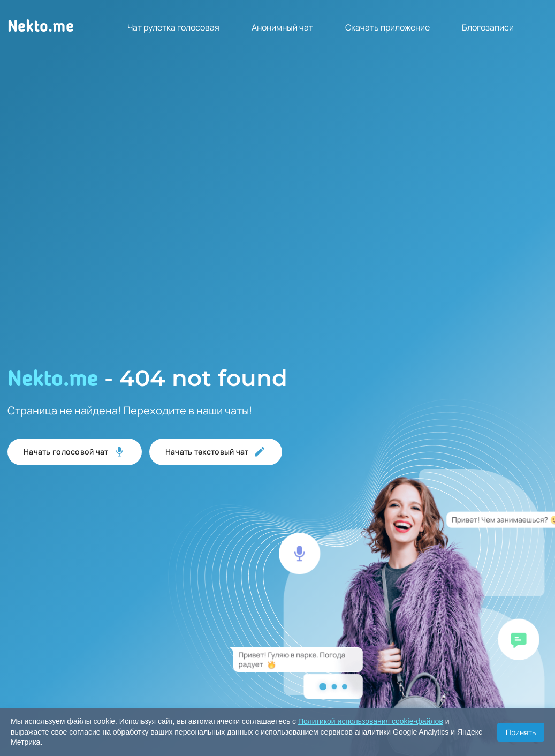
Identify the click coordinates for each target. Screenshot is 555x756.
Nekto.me (41, 27)
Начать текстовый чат (216, 452)
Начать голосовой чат (75, 452)
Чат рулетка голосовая (173, 27)
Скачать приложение (387, 27)
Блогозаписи (488, 27)
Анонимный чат (282, 27)
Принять (521, 732)
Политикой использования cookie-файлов (371, 721)
